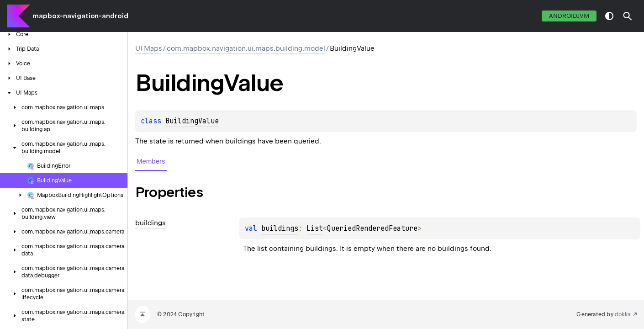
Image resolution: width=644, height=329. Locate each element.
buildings (280, 228)
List (315, 228)
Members (151, 161)
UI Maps (149, 48)
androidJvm (569, 16)
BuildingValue (192, 121)
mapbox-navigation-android (80, 16)
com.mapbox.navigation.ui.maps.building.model (246, 48)
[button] (628, 16)
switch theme (609, 16)
